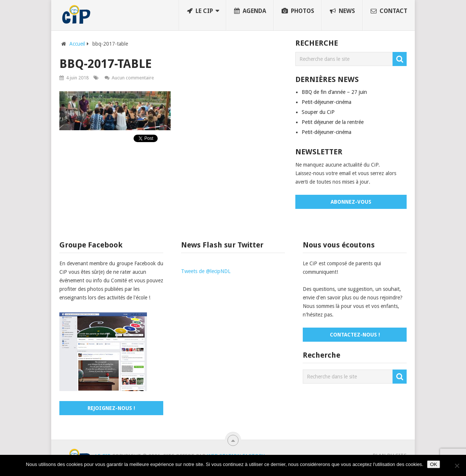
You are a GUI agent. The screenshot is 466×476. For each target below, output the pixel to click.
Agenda (250, 11)
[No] (457, 466)
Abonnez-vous (351, 202)
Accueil (77, 44)
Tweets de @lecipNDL (206, 271)
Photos (298, 11)
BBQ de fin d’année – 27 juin (334, 92)
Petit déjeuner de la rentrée (333, 122)
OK (434, 464)
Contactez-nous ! (355, 335)
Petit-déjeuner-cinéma (326, 102)
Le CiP (200, 11)
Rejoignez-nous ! (111, 408)
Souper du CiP (318, 112)
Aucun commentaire (133, 78)
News (342, 11)
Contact (389, 11)
